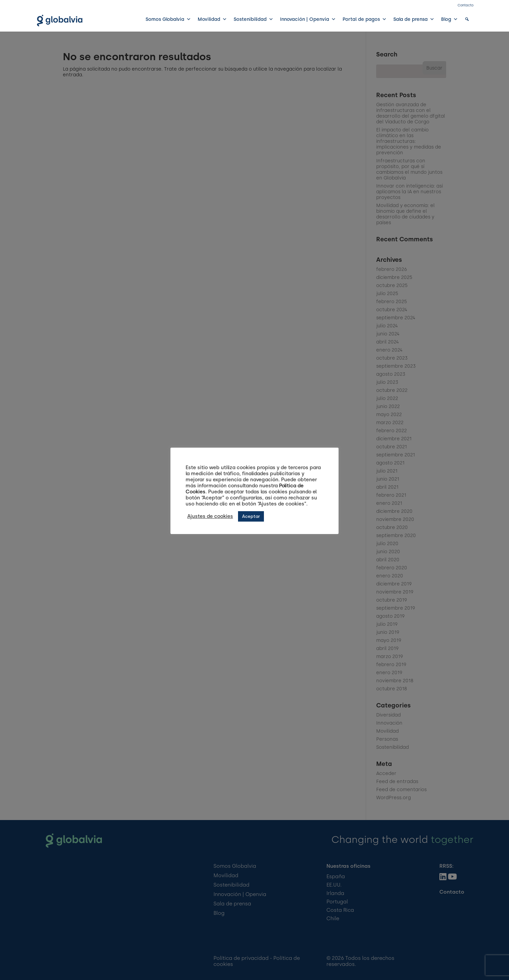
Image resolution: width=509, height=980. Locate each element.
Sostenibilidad (253, 19)
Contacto (465, 5)
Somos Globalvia (168, 19)
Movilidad (212, 19)
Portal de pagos (365, 19)
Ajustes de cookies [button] (210, 516)
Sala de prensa (414, 19)
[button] (467, 19)
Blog (449, 19)
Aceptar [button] (251, 516)
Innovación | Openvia (308, 19)
